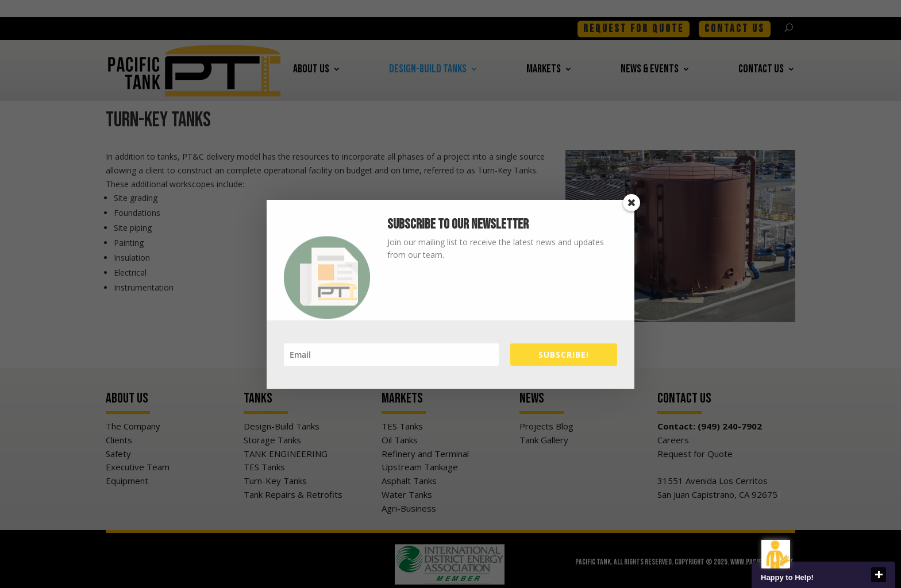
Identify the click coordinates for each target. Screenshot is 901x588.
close (879, 575)
